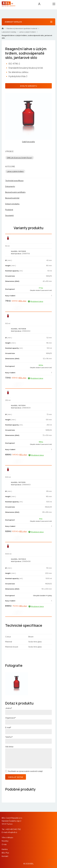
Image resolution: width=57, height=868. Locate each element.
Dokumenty (10, 186)
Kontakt (5, 856)
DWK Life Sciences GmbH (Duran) (20, 158)
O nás (4, 844)
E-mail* (8, 727)
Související (9, 215)
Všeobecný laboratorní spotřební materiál (22, 28)
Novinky (5, 841)
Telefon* (9, 737)
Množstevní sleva (35, 301)
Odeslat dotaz (16, 777)
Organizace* (10, 718)
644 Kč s (19, 301)
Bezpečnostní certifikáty (15, 192)
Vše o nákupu (7, 837)
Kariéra (5, 849)
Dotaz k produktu (12, 204)
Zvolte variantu (28, 86)
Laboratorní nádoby (9, 32)
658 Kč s (19, 378)
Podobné (9, 210)
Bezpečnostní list (12, 198)
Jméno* (9, 708)
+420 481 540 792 (13, 829)
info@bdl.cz (12, 832)
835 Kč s (19, 531)
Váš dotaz (9, 747)
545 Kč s (20, 455)
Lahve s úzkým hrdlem (27, 32)
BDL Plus (5, 853)
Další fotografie (28, 142)
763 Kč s (20, 606)
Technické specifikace (14, 181)
